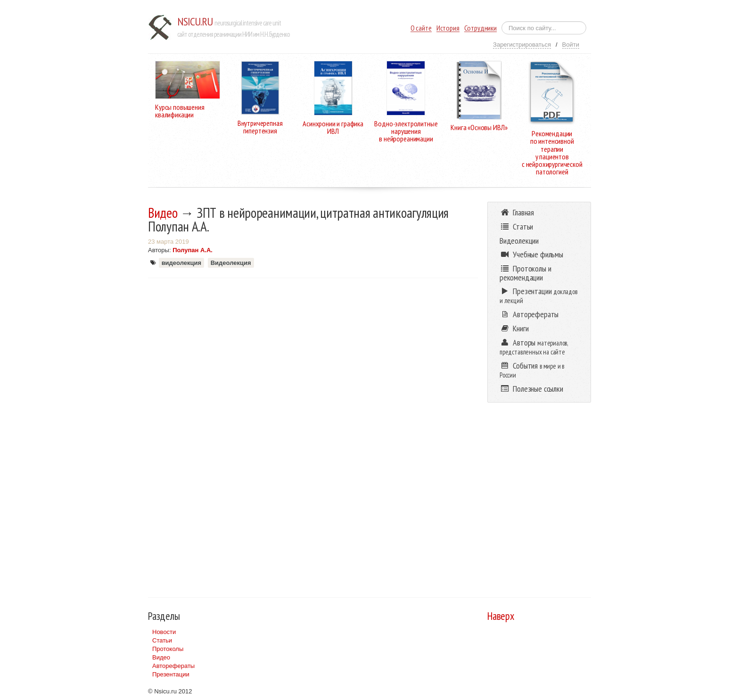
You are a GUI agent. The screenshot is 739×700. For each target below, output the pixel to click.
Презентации (171, 674)
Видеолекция (231, 263)
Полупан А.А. (193, 250)
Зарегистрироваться (522, 45)
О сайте (421, 28)
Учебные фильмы (531, 254)
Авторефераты (173, 666)
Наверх (501, 616)
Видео (163, 213)
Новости (164, 632)
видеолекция (181, 263)
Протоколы (168, 649)
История (448, 28)
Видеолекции (519, 241)
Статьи (162, 640)
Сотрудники (480, 28)
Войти (571, 45)
